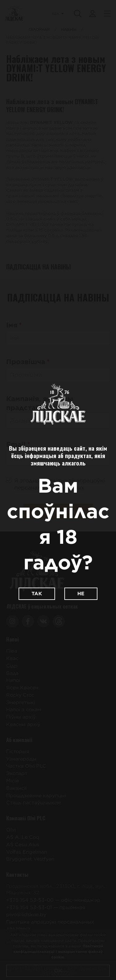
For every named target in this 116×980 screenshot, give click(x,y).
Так (37, 594)
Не (81, 594)
